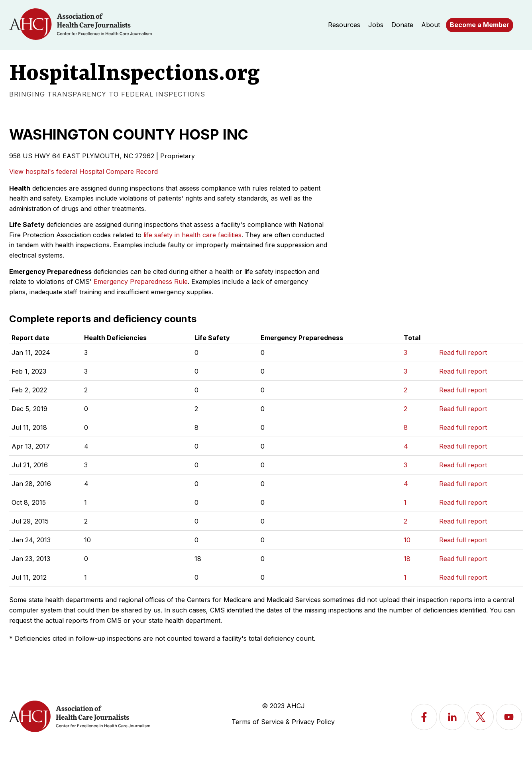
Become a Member (480, 25)
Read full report (463, 352)
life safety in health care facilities (192, 235)
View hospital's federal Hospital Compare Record (83, 171)
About (431, 25)
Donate (402, 25)
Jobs (376, 25)
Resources (344, 25)
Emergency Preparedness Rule (141, 282)
